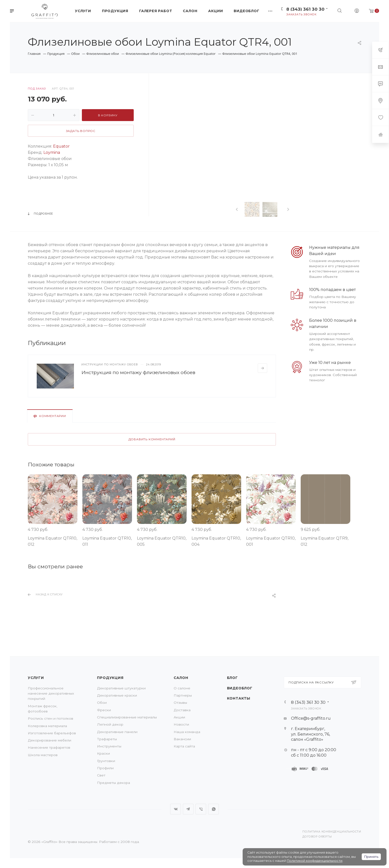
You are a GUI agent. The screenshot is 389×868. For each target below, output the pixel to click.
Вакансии (182, 739)
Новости (181, 724)
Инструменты (109, 746)
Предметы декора (113, 783)
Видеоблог (240, 688)
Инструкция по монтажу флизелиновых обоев (138, 372)
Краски (103, 753)
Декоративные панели (117, 732)
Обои (102, 703)
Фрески (104, 710)
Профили (105, 768)
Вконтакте (176, 809)
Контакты (239, 698)
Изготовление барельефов (52, 733)
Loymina (52, 152)
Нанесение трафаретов (49, 747)
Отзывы (180, 703)
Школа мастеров (43, 755)
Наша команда (187, 732)
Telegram (188, 809)
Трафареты (107, 739)
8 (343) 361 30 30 (305, 9)
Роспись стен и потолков (50, 718)
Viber (201, 809)
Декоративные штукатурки (121, 688)
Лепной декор (110, 724)
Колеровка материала (47, 726)
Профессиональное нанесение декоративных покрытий (51, 693)
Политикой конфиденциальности (315, 861)
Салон (181, 678)
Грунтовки (106, 761)
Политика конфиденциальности (332, 832)
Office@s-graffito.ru (311, 718)
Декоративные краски (117, 695)
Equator (61, 146)
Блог (232, 678)
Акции (179, 717)
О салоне (182, 688)
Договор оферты (317, 837)
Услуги (36, 678)
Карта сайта (184, 746)
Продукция (110, 678)
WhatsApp (213, 809)
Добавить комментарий (152, 439)
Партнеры (183, 695)
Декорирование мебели (49, 740)
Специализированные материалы (127, 717)
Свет (101, 775)
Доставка (182, 710)
